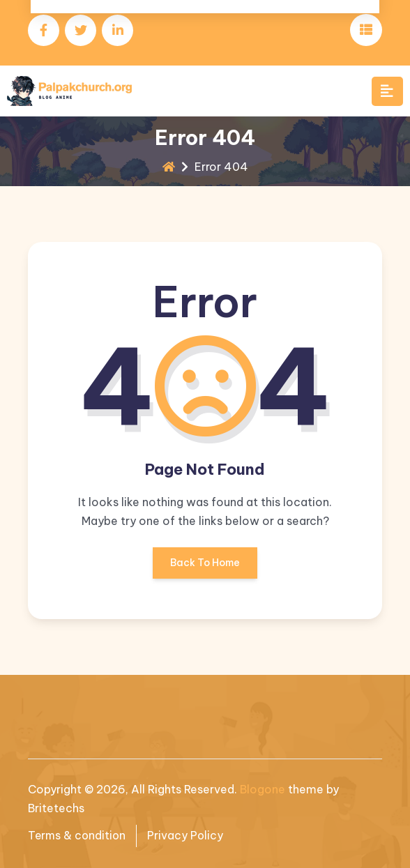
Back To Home (205, 568)
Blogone (263, 789)
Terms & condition (78, 836)
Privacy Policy (188, 836)
